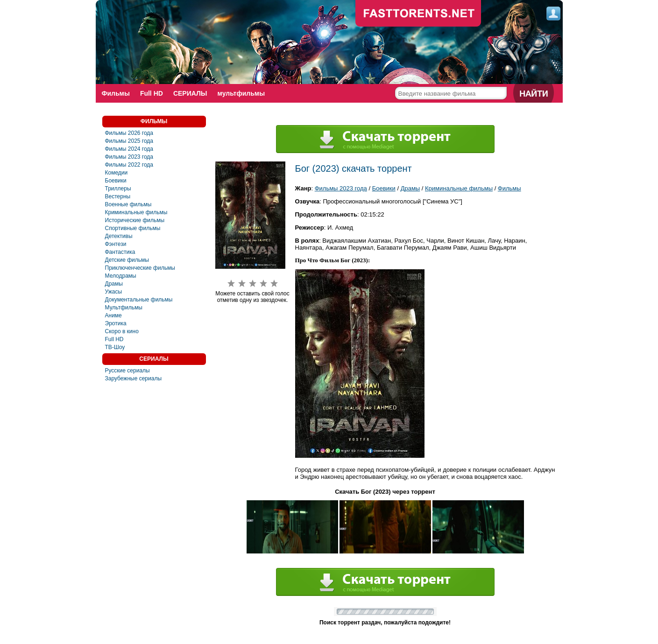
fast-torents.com (418, 14)
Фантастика (120, 252)
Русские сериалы (127, 371)
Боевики (116, 181)
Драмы (114, 284)
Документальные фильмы (139, 300)
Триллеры (118, 189)
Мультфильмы (124, 308)
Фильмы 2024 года (129, 149)
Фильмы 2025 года (129, 141)
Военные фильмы (128, 204)
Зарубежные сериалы (134, 378)
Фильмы (116, 93)
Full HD (152, 93)
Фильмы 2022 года (129, 165)
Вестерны (118, 196)
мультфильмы (241, 93)
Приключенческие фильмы (140, 268)
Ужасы (114, 292)
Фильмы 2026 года (129, 133)
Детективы (119, 236)
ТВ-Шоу (115, 347)
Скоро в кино (122, 331)
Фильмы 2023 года (129, 157)
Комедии (117, 173)
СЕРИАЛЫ (190, 93)
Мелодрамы (121, 276)
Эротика (116, 323)
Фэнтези (116, 244)
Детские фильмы (127, 260)
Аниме (113, 315)
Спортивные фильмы (133, 228)
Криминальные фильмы (136, 212)
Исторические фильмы (135, 220)
